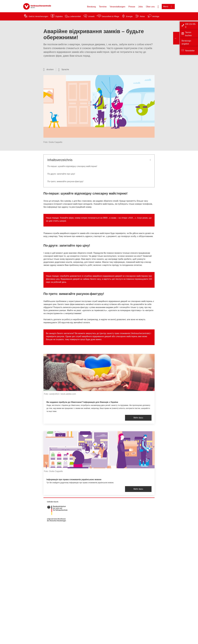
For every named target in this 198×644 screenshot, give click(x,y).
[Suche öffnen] (158, 6)
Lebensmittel (75, 16)
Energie (129, 16)
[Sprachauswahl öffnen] (64, 70)
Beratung (91, 7)
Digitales (59, 16)
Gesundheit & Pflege (110, 16)
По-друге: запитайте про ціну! (61, 174)
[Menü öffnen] (168, 7)
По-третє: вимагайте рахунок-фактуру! (65, 181)
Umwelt (91, 16)
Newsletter (190, 51)
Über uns (150, 7)
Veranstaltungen (117, 7)
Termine (103, 7)
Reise (142, 16)
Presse (132, 7)
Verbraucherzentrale (140, 333)
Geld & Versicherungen (38, 16)
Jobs (141, 7)
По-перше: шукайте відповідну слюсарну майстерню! (72, 166)
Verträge (156, 16)
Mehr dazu (138, 418)
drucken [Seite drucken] (50, 69)
